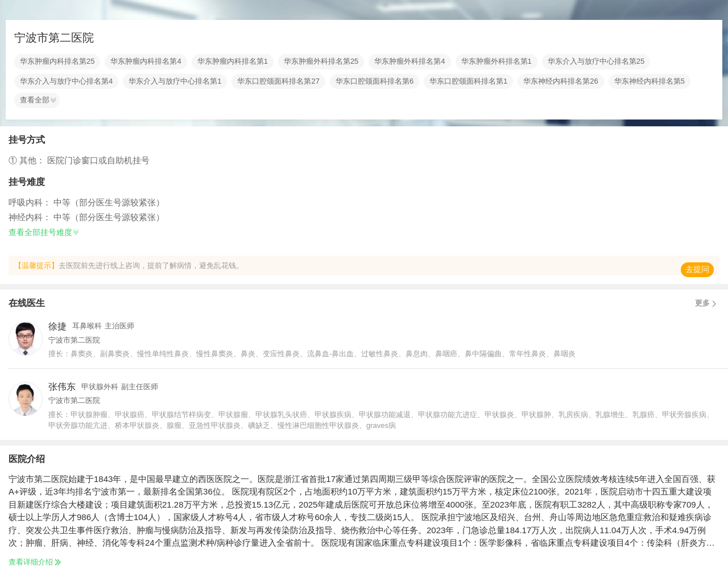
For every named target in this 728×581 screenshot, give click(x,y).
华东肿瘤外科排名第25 (321, 61)
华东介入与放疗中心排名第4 (66, 81)
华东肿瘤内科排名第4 (146, 61)
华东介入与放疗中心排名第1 (175, 81)
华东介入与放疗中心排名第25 (596, 61)
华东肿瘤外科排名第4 (409, 61)
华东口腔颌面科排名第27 (278, 81)
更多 (707, 303)
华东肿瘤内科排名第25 (57, 61)
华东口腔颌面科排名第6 (375, 81)
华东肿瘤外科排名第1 (497, 61)
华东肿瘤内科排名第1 (233, 61)
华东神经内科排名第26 (561, 81)
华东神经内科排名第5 (650, 81)
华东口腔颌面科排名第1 (468, 81)
